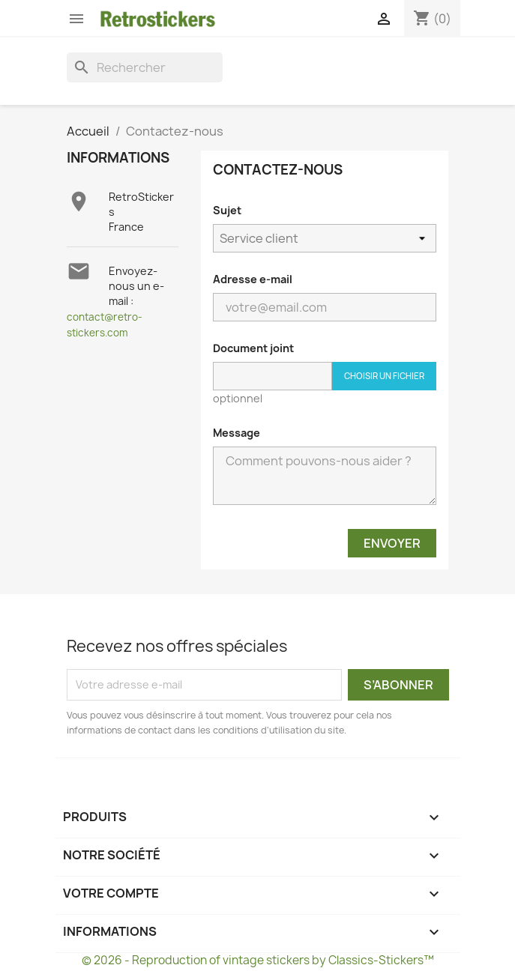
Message (237, 433)
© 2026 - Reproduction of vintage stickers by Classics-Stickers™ (258, 960)
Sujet (227, 210)
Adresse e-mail (253, 279)
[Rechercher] (145, 67)
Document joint (253, 348)
